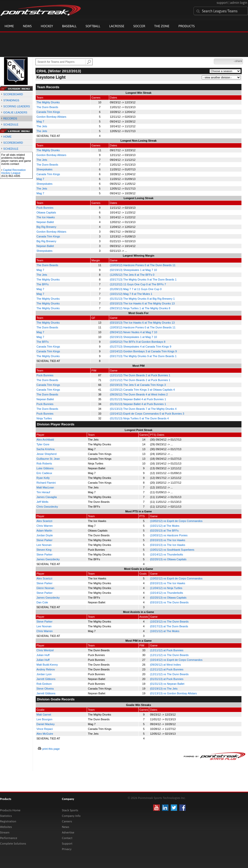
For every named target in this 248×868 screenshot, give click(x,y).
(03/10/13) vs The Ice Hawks (168, 540)
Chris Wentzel (45, 650)
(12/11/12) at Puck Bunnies (167, 650)
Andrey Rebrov (46, 669)
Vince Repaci (45, 729)
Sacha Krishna (46, 449)
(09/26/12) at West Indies (165, 665)
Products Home (10, 810)
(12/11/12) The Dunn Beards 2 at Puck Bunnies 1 (140, 375)
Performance (9, 838)
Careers (67, 821)
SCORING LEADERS (17, 106)
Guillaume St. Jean (48, 459)
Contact (67, 838)
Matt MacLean (45, 487)
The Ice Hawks (46, 217)
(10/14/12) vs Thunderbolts (166, 554)
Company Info (71, 816)
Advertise (68, 832)
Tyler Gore (43, 444)
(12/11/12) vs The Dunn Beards (169, 655)
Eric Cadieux (44, 473)
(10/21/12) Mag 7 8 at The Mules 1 (131, 294)
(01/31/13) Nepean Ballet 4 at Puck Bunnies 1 (138, 399)
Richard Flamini (46, 483)
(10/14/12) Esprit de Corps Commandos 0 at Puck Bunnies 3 (147, 414)
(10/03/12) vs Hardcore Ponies (169, 535)
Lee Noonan (44, 545)
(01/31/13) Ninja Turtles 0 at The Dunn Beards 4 (139, 418)
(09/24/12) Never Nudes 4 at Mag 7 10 (134, 332)
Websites (6, 827)
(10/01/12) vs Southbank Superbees (172, 550)
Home (9, 26)
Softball (93, 26)
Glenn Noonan (45, 588)
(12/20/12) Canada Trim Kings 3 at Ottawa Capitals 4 (142, 390)
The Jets (42, 126)
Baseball (69, 26)
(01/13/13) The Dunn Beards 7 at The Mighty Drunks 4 (143, 409)
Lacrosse (117, 26)
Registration (8, 821)
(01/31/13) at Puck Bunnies (167, 679)
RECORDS (10, 118)
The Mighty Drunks (48, 102)
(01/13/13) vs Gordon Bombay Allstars (173, 693)
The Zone (162, 26)
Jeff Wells (42, 502)
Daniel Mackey (46, 724)
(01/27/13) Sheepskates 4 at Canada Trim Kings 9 (141, 347)
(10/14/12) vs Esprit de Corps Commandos (176, 660)
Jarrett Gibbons (46, 679)
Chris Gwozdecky (47, 507)
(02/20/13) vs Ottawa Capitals (168, 559)
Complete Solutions (13, 844)
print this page (51, 749)
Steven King (44, 550)
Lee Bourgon (44, 719)
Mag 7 (40, 121)
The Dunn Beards (47, 107)
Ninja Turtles (44, 418)
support (222, 3)
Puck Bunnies (45, 208)
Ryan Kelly (43, 478)
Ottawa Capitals (46, 212)
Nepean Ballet (45, 222)
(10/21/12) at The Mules (165, 526)
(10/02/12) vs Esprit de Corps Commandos (176, 521)
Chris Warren (45, 526)
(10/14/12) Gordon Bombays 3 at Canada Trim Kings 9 (143, 351)
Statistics (6, 816)
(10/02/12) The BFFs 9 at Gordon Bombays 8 (138, 342)
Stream (5, 832)
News (27, 26)
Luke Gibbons (45, 468)
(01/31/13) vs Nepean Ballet (167, 684)
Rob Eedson (44, 684)
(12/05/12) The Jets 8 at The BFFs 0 (132, 275)
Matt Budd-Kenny (47, 665)
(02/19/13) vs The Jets (164, 689)
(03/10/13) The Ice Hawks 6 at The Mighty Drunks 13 (142, 303)
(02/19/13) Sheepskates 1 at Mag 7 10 (133, 270)
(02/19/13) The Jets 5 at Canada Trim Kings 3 (138, 385)
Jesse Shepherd (47, 454)
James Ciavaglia (47, 497)
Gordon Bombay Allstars (51, 117)
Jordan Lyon (44, 674)
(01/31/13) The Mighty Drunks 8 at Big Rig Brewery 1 (142, 299)
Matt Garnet (44, 715)
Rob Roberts (44, 463)
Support (67, 844)
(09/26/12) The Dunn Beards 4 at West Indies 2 (139, 394)
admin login (239, 3)
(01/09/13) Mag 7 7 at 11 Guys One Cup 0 (136, 289)
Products (187, 26)
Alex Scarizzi (44, 521)
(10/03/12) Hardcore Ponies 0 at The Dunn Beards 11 (143, 265)
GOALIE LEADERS (15, 112)
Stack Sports (70, 810)
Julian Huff (43, 655)
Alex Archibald (45, 440)
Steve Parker (45, 540)
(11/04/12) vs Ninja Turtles (166, 588)
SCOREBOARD (13, 94)
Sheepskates (45, 169)
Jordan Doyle (45, 535)
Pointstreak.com (40, 11)
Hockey (47, 26)
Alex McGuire (45, 734)
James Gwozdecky (48, 559)
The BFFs (43, 284)
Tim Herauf (43, 492)
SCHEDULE (11, 125)
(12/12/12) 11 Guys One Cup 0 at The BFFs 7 (138, 284)
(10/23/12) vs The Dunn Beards (169, 622)
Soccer (139, 26)
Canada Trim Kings (48, 112)
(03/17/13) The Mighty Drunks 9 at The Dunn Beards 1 (143, 280)
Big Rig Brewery (46, 227)
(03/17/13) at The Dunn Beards (169, 626)
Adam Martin (44, 531)
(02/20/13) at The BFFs (164, 531)
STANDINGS (11, 100)
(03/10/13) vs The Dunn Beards (169, 602)
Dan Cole (42, 602)
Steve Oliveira (45, 689)
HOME (7, 137)
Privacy (67, 849)
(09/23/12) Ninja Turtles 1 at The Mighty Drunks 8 (140, 308)
